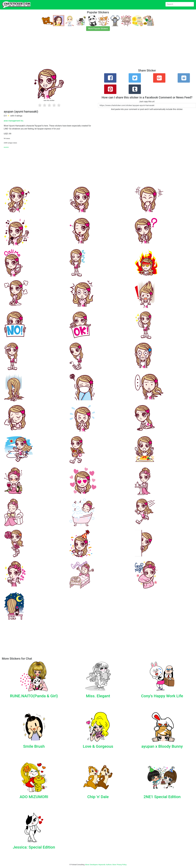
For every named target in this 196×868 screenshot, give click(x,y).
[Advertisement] (75, 51)
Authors (109, 865)
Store (114, 865)
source (6, 147)
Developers (94, 865)
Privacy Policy (122, 865)
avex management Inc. (14, 121)
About (87, 865)
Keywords (102, 865)
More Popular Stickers (98, 29)
